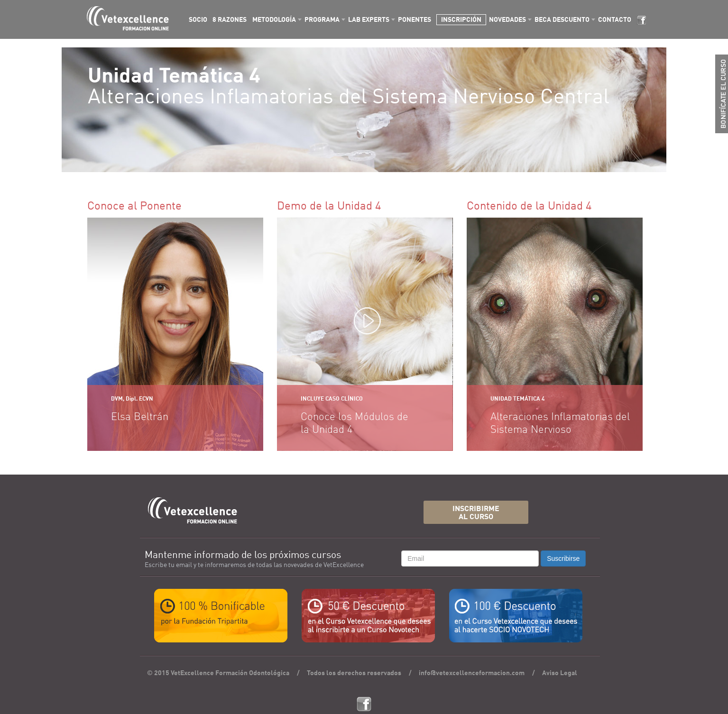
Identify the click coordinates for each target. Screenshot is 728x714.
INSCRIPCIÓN (461, 20)
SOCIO (198, 20)
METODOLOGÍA (274, 20)
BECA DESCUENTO (562, 20)
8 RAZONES (230, 20)
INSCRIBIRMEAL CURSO (476, 513)
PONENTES (415, 20)
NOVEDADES (507, 20)
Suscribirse (563, 558)
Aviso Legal (560, 673)
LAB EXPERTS (369, 20)
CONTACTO (615, 20)
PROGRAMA (322, 20)
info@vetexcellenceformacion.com (472, 673)
